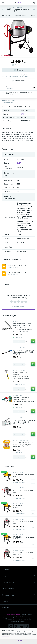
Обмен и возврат (18, 589)
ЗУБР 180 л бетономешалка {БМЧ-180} (23, 554)
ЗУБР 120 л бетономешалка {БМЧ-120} (23, 491)
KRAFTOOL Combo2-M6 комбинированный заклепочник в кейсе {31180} (23, 399)
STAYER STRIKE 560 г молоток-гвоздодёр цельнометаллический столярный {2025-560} (24, 376)
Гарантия (18, 601)
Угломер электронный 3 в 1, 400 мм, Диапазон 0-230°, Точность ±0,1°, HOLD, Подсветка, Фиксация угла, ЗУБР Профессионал (23, 327)
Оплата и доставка (18, 582)
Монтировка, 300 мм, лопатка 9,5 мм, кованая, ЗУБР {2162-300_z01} (24, 352)
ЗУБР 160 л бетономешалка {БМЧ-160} (23, 522)
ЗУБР (23, 114)
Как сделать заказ (18, 595)
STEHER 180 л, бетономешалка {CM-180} (24, 538)
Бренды (18, 576)
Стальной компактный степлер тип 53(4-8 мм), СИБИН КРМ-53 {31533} (24, 422)
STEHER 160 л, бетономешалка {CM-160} (24, 507)
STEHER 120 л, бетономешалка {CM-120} (24, 476)
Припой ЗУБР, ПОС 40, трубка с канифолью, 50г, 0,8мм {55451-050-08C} (24, 445)
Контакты (18, 608)
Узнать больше (5, 636)
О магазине (18, 570)
